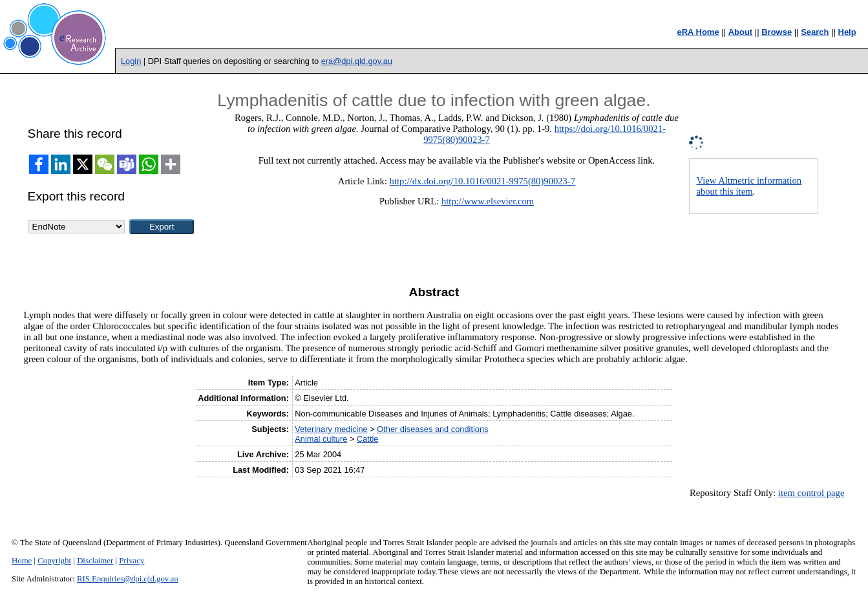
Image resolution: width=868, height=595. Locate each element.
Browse (777, 32)
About (741, 32)
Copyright (54, 561)
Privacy (132, 561)
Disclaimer (95, 561)
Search (815, 32)
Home (22, 561)
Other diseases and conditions (432, 429)
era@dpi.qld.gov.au (357, 61)
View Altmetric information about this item (749, 186)
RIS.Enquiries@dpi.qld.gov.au (128, 579)
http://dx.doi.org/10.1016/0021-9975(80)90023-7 (483, 181)
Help (847, 32)
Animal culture (321, 439)
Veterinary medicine (331, 429)
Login (131, 61)
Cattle (367, 439)
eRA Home (698, 32)
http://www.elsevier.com (488, 201)
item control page (811, 493)
